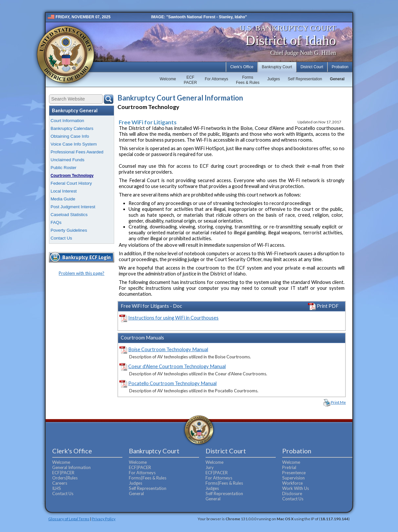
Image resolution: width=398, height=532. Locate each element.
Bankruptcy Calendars (72, 128)
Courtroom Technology (72, 176)
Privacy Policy (104, 519)
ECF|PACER (63, 473)
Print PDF (323, 306)
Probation (340, 67)
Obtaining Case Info (70, 136)
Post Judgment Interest (73, 207)
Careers (60, 483)
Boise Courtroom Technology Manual (168, 349)
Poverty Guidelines (69, 230)
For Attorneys (216, 79)
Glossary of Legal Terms (69, 519)
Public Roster (63, 168)
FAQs (56, 222)
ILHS (57, 488)
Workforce (292, 483)
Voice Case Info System (74, 144)
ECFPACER (190, 80)
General (337, 79)
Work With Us (296, 488)
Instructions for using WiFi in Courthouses (173, 318)
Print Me (338, 402)
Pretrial (289, 467)
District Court (312, 67)
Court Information (67, 121)
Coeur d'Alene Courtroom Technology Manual (177, 366)
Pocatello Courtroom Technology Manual (172, 383)
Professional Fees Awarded (77, 152)
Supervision (293, 478)
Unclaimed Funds (68, 160)
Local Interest (64, 191)
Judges (274, 79)
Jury (210, 467)
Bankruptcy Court (277, 67)
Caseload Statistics (69, 215)
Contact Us (61, 238)
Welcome (168, 79)
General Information (71, 467)
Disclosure (292, 493)
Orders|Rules (65, 478)
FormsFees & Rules (248, 80)
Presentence (294, 473)
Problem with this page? (82, 273)
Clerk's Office (242, 67)
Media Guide (63, 199)
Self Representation (305, 79)
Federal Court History (71, 183)
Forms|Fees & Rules (148, 478)
